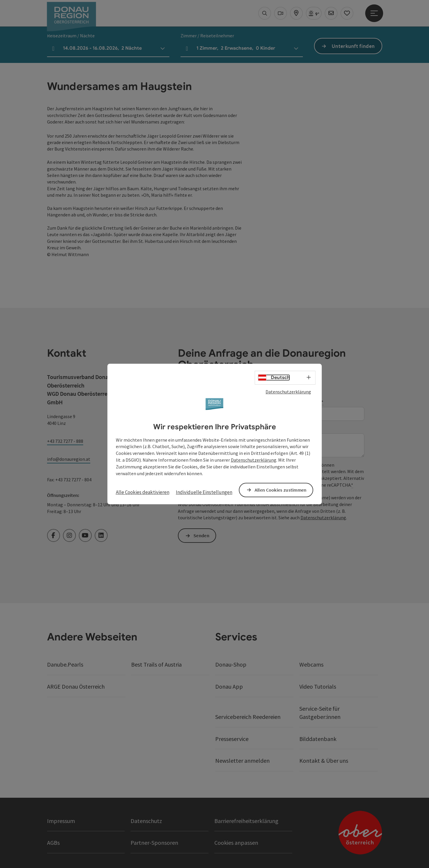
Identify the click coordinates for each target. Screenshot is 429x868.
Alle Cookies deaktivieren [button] (143, 492)
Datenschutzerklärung (288, 392)
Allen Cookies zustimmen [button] (281, 490)
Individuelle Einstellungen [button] (204, 492)
